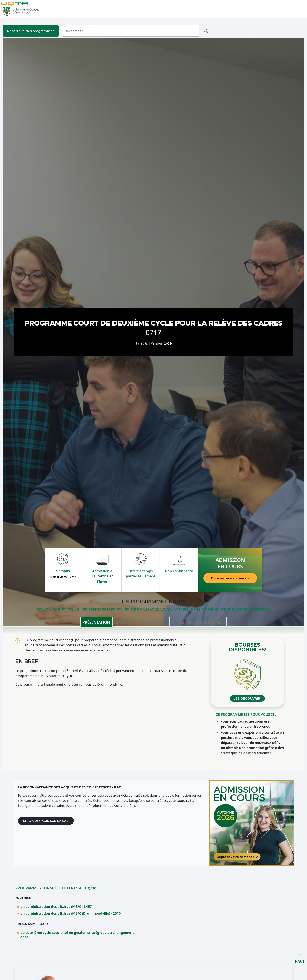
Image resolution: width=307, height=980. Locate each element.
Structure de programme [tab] (198, 622)
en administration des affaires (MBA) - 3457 (56, 907)
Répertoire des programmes (31, 31)
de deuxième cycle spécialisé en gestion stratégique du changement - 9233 (78, 935)
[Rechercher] (131, 31)
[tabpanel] (153, 699)
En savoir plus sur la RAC (46, 821)
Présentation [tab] (96, 622)
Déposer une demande (230, 578)
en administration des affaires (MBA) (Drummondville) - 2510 (71, 913)
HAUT (300, 960)
